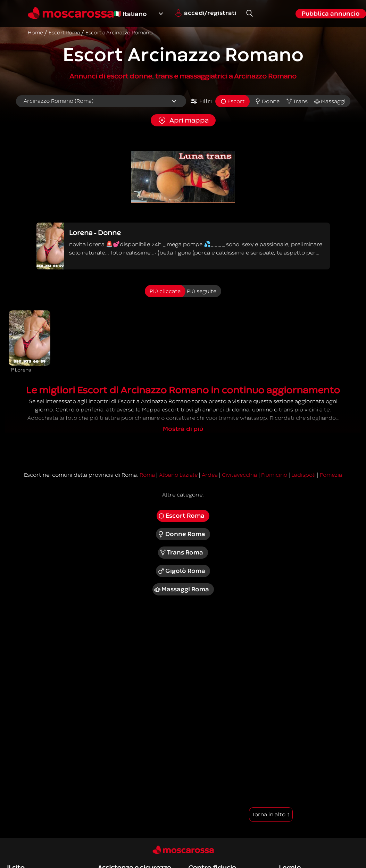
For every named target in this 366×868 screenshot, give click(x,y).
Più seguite (202, 291)
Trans (297, 101)
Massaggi (330, 101)
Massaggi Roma (181, 590)
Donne (267, 101)
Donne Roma (181, 534)
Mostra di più (183, 429)
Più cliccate (165, 291)
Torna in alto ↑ (271, 815)
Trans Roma (181, 553)
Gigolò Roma (181, 571)
